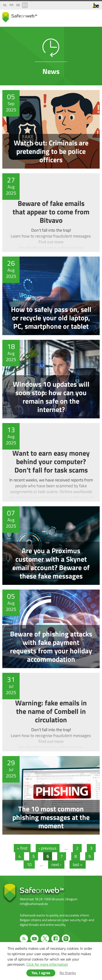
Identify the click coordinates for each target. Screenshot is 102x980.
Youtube (34, 939)
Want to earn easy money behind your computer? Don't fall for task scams (51, 462)
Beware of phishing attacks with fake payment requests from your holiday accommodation (51, 629)
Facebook (55, 939)
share (76, 16)
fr (11, 5)
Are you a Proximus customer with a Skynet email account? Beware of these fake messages (51, 546)
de (18, 5)
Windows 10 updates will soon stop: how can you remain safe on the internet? (51, 379)
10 (31, 865)
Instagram (66, 939)
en (25, 5)
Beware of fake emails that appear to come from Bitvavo (51, 213)
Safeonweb (20, 17)
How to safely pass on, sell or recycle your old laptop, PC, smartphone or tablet (51, 296)
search (86, 16)
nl (5, 5)
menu (95, 16)
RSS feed (24, 939)
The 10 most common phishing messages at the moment (51, 795)
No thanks (68, 973)
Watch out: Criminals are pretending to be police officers (51, 129)
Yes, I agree (41, 973)
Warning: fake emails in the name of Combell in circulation (51, 712)
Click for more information (47, 964)
